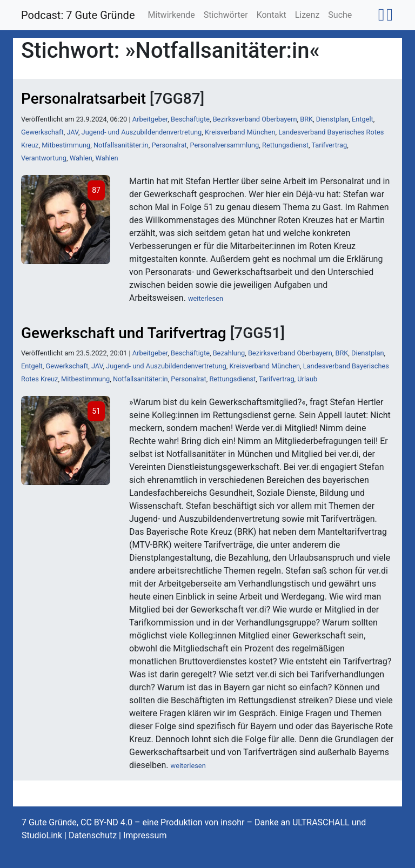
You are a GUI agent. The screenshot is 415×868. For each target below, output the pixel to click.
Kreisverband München (240, 132)
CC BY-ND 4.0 (106, 822)
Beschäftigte (190, 119)
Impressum (145, 835)
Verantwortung (44, 158)
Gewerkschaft (42, 132)
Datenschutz (93, 835)
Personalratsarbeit (83, 99)
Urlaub (307, 379)
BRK (306, 119)
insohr (232, 822)
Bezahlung (229, 353)
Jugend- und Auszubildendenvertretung (142, 132)
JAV (72, 132)
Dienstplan (332, 119)
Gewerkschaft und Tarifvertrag (124, 333)
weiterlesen (206, 298)
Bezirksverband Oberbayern (255, 119)
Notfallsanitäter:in (121, 145)
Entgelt (363, 119)
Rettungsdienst (285, 145)
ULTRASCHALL (321, 822)
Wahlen (81, 158)
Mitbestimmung (66, 145)
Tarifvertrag (329, 145)
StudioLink (42, 835)
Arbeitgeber (150, 119)
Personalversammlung (224, 145)
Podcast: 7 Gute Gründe (78, 15)
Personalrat (169, 145)
